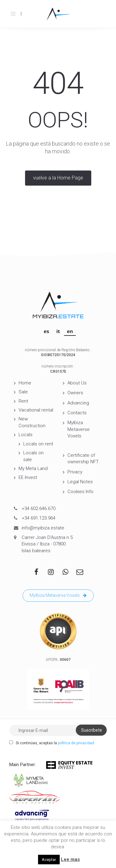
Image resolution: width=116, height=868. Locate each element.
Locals (26, 435)
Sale (23, 392)
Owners (75, 393)
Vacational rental (36, 410)
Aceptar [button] (49, 860)
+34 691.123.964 (39, 518)
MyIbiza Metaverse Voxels (79, 429)
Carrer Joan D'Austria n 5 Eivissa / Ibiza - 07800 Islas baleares (47, 544)
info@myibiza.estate (43, 528)
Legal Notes (80, 482)
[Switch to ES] (46, 331)
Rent (23, 401)
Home (25, 383)
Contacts (77, 413)
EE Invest (28, 477)
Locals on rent (38, 444)
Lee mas (70, 859)
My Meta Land (33, 468)
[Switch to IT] (58, 331)
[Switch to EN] (70, 331)
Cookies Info (80, 492)
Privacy (75, 472)
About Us (77, 383)
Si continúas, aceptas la (52, 743)
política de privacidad (76, 743)
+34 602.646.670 (39, 508)
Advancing (78, 403)
